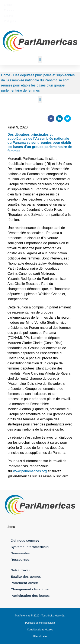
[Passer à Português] (60, 5)
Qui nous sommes (25, 540)
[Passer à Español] (45, 5)
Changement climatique (30, 589)
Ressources (20, 560)
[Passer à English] (18, 5)
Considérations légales (40, 630)
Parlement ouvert (25, 583)
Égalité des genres (26, 576)
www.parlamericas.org (30, 471)
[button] (40, 60)
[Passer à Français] (32, 5)
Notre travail (21, 570)
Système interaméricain (30, 547)
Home (6, 75)
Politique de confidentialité (40, 623)
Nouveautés (20, 553)
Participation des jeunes (30, 596)
